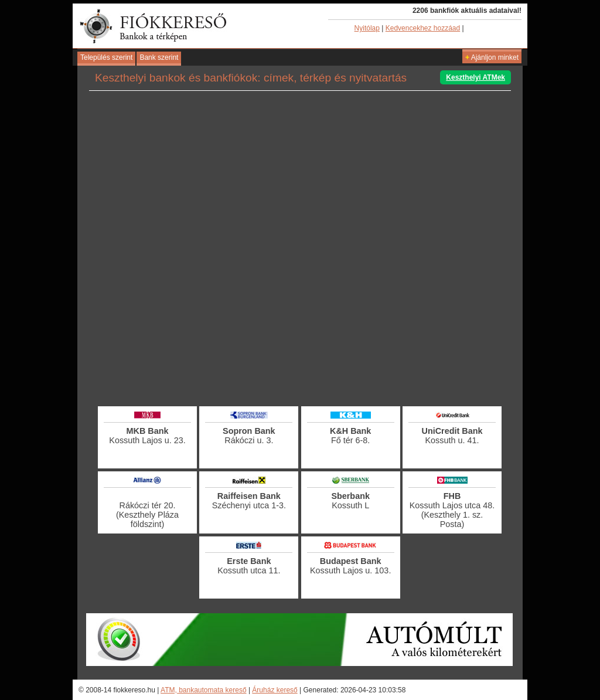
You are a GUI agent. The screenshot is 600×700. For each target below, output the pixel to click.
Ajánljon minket (492, 57)
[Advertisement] (300, 372)
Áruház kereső (275, 690)
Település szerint (106, 57)
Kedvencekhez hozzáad (423, 28)
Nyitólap (367, 28)
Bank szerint (159, 57)
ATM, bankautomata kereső (204, 690)
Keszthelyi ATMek (475, 77)
